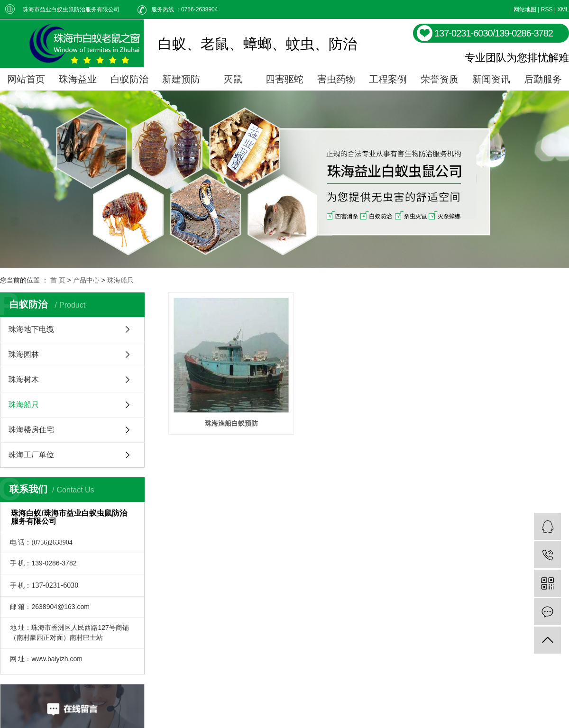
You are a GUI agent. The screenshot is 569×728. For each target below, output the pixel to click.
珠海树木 (24, 379)
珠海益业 (78, 79)
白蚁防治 (129, 79)
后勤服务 (543, 79)
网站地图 (525, 9)
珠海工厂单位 (31, 455)
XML (563, 9)
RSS (547, 9)
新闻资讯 (491, 79)
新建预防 (181, 79)
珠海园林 (24, 354)
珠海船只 (120, 280)
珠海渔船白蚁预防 (233, 426)
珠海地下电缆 (31, 329)
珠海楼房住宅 (31, 430)
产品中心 (86, 280)
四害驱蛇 (284, 79)
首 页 (58, 280)
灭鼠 (233, 79)
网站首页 (26, 79)
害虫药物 (336, 79)
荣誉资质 (440, 79)
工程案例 (388, 79)
